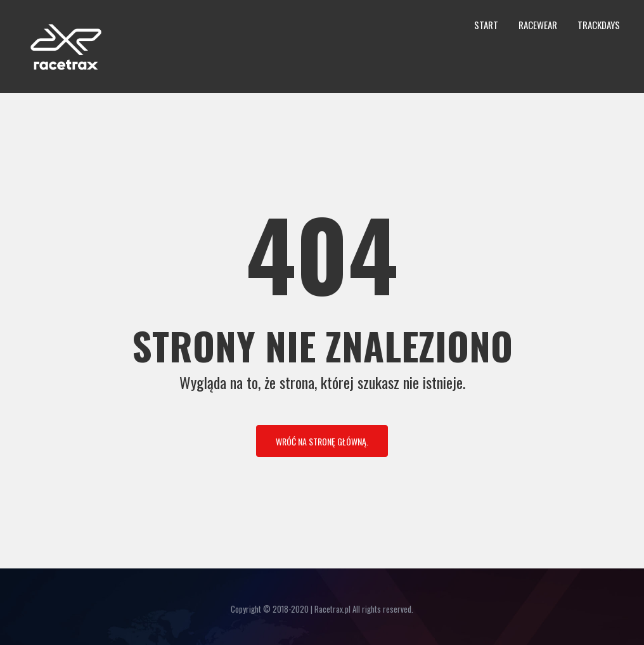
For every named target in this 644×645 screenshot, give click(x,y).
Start (486, 25)
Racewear (538, 25)
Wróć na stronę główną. (322, 441)
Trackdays (599, 25)
